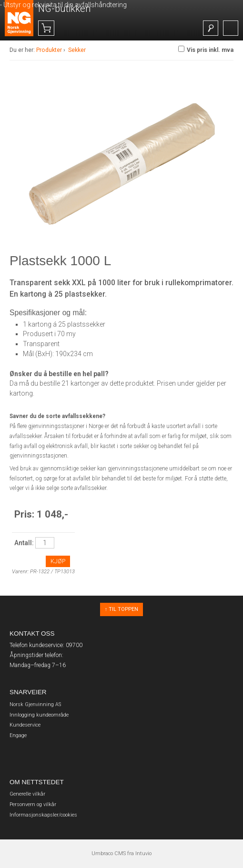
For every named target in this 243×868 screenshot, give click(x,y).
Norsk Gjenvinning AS (35, 704)
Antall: (24, 543)
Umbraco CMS (109, 853)
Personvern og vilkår (33, 804)
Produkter (49, 50)
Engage (18, 735)
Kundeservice (25, 725)
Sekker (77, 50)
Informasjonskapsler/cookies (43, 815)
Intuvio (143, 853)
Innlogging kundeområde (39, 715)
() (54, 29)
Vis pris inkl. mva (206, 50)
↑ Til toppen (121, 609)
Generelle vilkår (27, 794)
